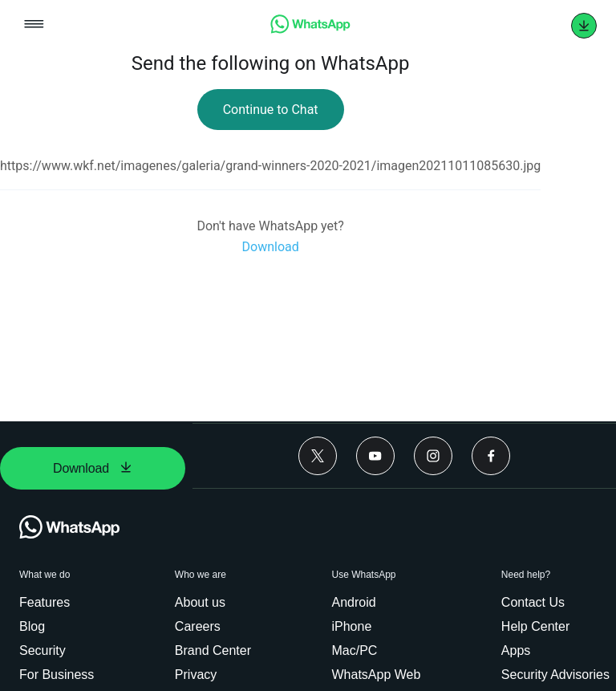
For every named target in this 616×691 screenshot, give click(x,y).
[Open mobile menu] (34, 25)
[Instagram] (433, 456)
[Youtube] (375, 456)
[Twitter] (318, 456)
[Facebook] (491, 456)
